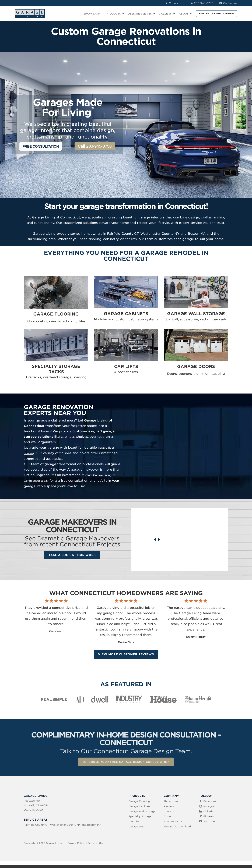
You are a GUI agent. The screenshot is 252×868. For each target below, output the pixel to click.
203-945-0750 (202, 3)
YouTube (209, 824)
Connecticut (175, 3)
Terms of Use (96, 846)
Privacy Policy (76, 846)
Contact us (228, 3)
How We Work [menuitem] (173, 824)
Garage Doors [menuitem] (138, 829)
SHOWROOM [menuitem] (92, 14)
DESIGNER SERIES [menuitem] (140, 14)
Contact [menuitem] (169, 814)
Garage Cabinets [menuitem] (139, 809)
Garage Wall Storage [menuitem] (142, 814)
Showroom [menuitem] (171, 804)
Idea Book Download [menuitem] (177, 829)
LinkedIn (209, 814)
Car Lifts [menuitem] (134, 824)
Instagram (210, 809)
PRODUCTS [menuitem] (113, 14)
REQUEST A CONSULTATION (217, 13)
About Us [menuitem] (170, 819)
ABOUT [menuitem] (183, 14)
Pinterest (209, 819)
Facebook (210, 804)
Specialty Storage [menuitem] (140, 819)
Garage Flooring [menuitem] (139, 804)
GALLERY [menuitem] (165, 14)
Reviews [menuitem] (169, 809)
